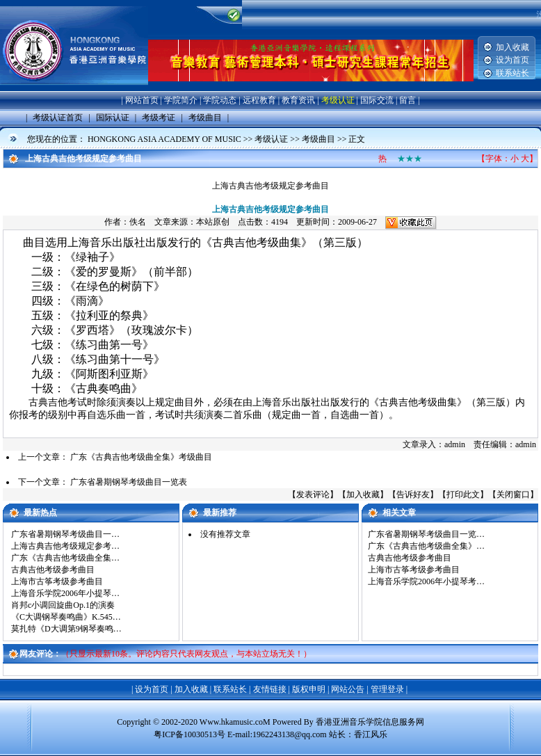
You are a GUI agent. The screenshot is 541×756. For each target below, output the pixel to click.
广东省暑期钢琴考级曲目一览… (426, 534)
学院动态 (220, 100)
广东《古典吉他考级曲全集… (65, 558)
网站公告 (348, 689)
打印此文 (463, 494)
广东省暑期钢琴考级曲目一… (65, 534)
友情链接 (270, 689)
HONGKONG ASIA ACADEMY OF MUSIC (164, 139)
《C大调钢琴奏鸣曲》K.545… (66, 617)
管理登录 (387, 689)
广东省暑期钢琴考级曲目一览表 (129, 482)
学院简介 (181, 100)
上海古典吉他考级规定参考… (65, 546)
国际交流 (377, 100)
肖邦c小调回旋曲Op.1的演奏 (63, 605)
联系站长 (512, 73)
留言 (407, 100)
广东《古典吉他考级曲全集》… (426, 546)
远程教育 (259, 100)
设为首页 (512, 60)
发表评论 (313, 494)
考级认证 (338, 100)
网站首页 (142, 100)
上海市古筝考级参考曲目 (57, 581)
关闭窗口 (513, 494)
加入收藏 (512, 47)
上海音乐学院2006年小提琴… (65, 593)
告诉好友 (413, 494)
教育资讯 (298, 100)
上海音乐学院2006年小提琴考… (426, 581)
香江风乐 (371, 734)
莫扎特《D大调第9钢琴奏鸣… (66, 629)
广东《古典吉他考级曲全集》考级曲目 (141, 457)
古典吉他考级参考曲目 (53, 570)
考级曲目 (318, 139)
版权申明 (309, 689)
